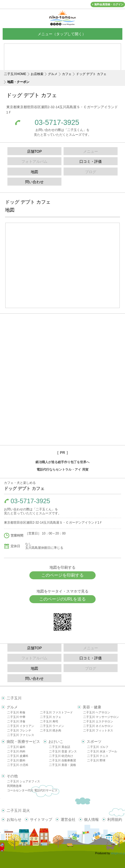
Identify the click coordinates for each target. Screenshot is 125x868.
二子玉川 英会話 (60, 747)
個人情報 (91, 819)
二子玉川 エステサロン (98, 721)
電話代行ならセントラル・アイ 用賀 (62, 470)
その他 (12, 776)
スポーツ (94, 742)
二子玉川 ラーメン (52, 726)
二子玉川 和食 (16, 712)
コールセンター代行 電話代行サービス (32, 790)
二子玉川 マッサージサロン (101, 717)
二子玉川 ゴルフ (98, 747)
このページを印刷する (63, 575)
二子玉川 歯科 (16, 747)
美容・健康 (92, 707)
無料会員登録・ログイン (109, 4)
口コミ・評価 (91, 161)
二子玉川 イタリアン (21, 726)
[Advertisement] (63, 61)
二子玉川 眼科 (16, 760)
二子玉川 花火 (18, 810)
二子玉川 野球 (96, 760)
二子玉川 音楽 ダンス (63, 751)
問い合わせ (34, 182)
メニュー (63, 34)
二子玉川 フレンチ (19, 730)
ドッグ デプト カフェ (91, 74)
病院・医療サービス (23, 742)
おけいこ (56, 742)
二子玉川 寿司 (49, 721)
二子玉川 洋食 (16, 721)
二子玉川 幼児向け (61, 756)
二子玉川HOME (15, 74)
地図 (34, 172)
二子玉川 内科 (16, 751)
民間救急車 (14, 786)
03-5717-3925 (57, 123)
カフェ (67, 74)
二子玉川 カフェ (51, 717)
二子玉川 (14, 698)
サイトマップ (41, 819)
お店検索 (37, 74)
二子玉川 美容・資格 (63, 765)
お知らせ (14, 819)
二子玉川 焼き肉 (51, 730)
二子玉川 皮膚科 (18, 756)
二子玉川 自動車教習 (63, 760)
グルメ (53, 74)
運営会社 (68, 819)
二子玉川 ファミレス (21, 735)
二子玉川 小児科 (18, 765)
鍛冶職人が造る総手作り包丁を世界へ (63, 462)
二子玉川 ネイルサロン (98, 726)
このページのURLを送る (63, 599)
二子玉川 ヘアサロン (97, 712)
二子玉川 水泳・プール (102, 751)
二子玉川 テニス (98, 756)
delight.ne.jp (118, 853)
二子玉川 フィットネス (98, 730)
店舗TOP (35, 151)
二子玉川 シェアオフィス (24, 781)
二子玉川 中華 (16, 717)
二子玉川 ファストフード (56, 712)
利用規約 (115, 819)
